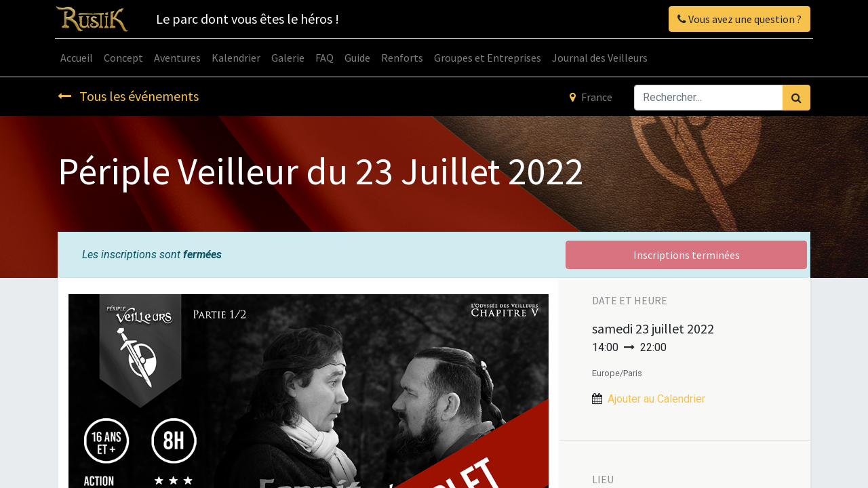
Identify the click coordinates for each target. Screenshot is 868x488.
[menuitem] (79, 58)
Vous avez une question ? (737, 19)
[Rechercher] (796, 98)
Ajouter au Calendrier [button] (656, 399)
